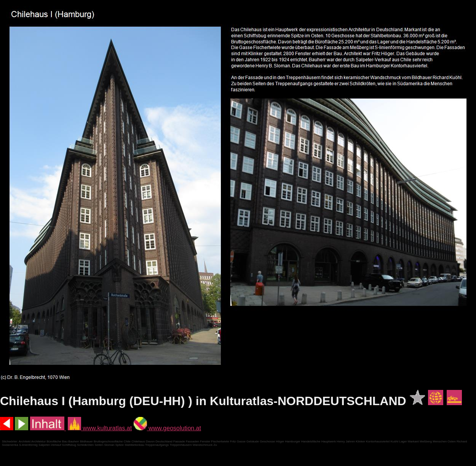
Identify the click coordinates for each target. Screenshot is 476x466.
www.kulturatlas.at (100, 428)
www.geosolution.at (167, 428)
